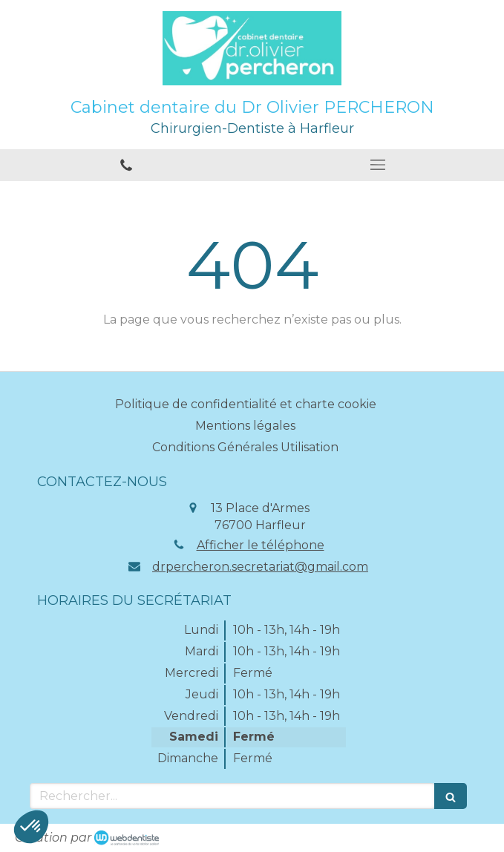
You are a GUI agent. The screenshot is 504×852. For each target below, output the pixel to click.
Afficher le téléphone (261, 545)
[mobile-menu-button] (379, 165)
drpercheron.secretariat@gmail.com (260, 567)
